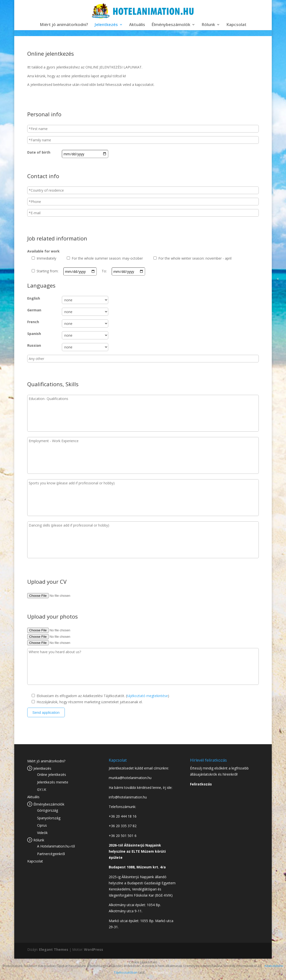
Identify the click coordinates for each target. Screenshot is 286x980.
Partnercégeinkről (51, 854)
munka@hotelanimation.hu (130, 778)
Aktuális (137, 25)
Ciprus (42, 825)
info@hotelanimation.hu (128, 797)
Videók (42, 833)
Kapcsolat (236, 25)
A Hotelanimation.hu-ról (56, 846)
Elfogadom (160, 972)
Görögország (48, 810)
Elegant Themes (54, 949)
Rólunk (208, 25)
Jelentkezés (106, 25)
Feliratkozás (201, 784)
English (34, 298)
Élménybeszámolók (171, 25)
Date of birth (39, 152)
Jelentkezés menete (53, 782)
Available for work (43, 251)
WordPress (94, 949)
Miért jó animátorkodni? (64, 25)
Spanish (34, 334)
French (33, 322)
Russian (34, 345)
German (34, 310)
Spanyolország (49, 818)
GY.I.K (42, 789)
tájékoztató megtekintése (147, 696)
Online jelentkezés (52, 775)
